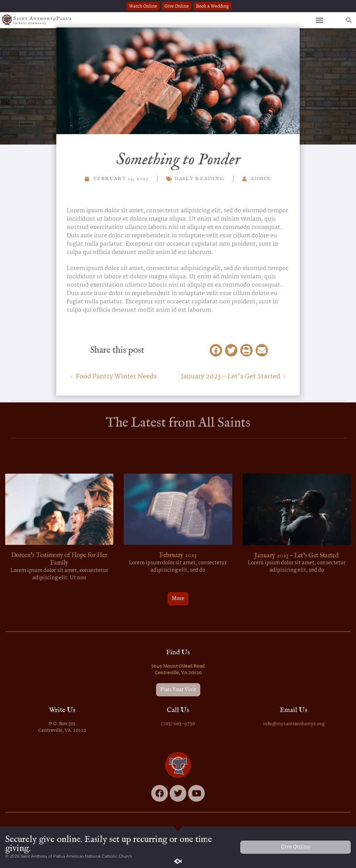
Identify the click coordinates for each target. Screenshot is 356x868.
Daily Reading (200, 179)
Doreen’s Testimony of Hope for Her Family (59, 559)
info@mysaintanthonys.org (294, 724)
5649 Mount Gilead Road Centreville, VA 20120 (178, 670)
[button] (319, 20)
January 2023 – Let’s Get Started (297, 556)
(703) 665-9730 (178, 724)
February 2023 (178, 555)
